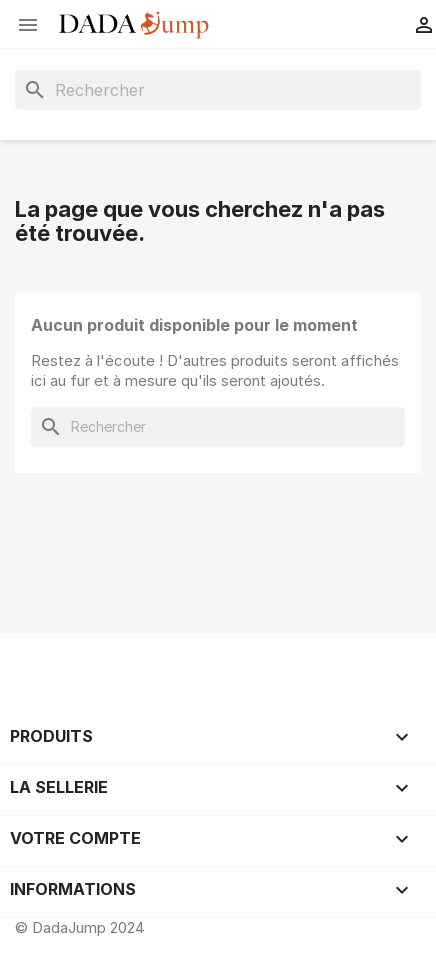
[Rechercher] (218, 90)
